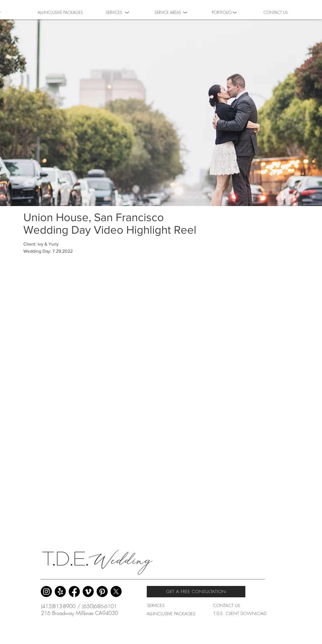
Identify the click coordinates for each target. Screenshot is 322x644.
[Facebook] (74, 591)
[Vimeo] (88, 591)
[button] (222, 12)
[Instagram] (46, 591)
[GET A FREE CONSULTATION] (196, 592)
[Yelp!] (60, 591)
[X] (116, 591)
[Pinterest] (102, 591)
